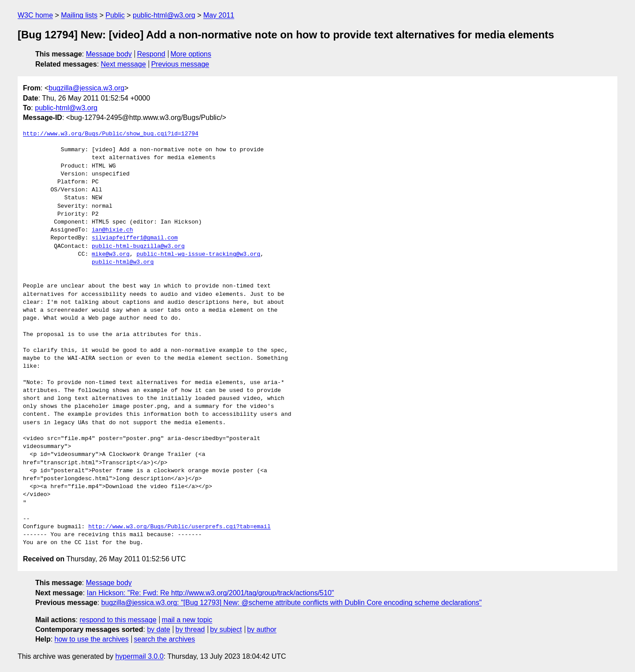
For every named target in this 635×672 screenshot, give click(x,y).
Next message (123, 64)
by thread (190, 629)
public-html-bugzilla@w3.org (138, 246)
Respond (151, 54)
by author (262, 629)
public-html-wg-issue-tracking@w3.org (198, 254)
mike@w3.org (111, 254)
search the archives (165, 639)
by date (158, 629)
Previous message (180, 64)
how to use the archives (92, 639)
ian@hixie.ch (112, 230)
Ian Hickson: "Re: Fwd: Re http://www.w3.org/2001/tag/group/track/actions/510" (211, 593)
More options (191, 54)
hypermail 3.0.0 (139, 656)
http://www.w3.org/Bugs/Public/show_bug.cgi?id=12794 (111, 134)
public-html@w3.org (164, 15)
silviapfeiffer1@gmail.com (135, 238)
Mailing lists (79, 15)
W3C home (35, 15)
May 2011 (219, 15)
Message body (109, 54)
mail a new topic (187, 620)
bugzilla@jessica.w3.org (86, 88)
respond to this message (118, 620)
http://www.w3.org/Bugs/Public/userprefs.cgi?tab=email (179, 527)
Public (115, 15)
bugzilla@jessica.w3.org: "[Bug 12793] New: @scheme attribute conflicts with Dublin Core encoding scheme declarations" (291, 603)
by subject (226, 629)
